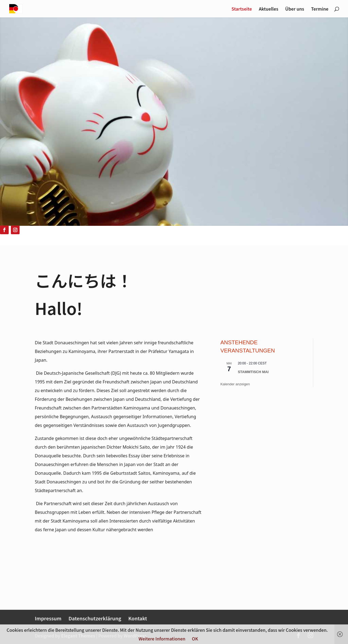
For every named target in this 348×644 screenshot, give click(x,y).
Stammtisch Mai (253, 372)
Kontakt (138, 618)
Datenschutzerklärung (95, 618)
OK (195, 639)
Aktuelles (268, 9)
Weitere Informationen (162, 639)
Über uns (295, 9)
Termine (320, 9)
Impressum (48, 618)
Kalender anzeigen (235, 384)
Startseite (242, 9)
